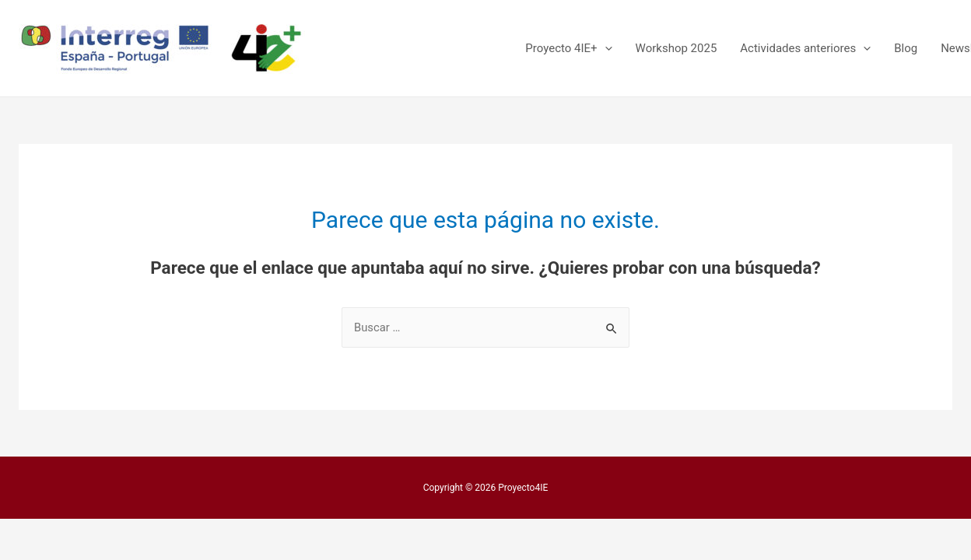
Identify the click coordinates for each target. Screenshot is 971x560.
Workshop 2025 (677, 48)
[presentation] (605, 48)
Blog (906, 48)
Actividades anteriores (805, 48)
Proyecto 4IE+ (568, 48)
